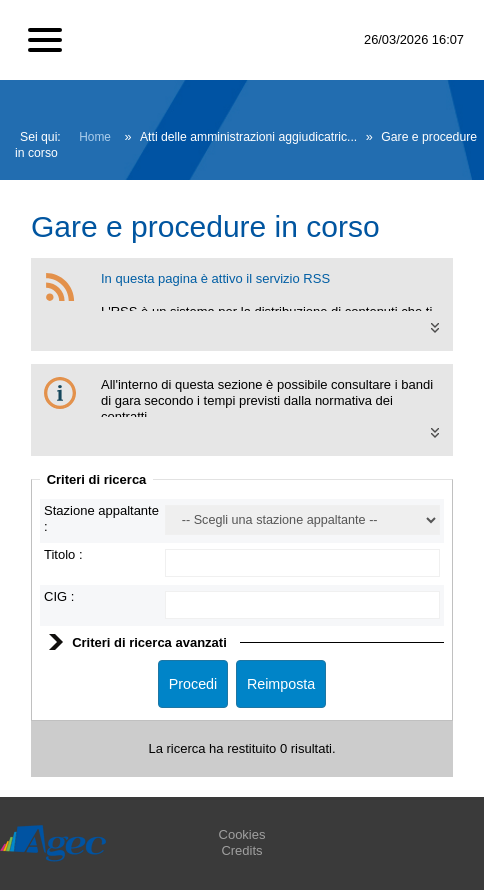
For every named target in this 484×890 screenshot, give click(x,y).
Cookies (242, 834)
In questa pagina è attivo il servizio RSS (215, 278)
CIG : (59, 596)
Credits (241, 850)
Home (95, 137)
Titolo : (63, 554)
